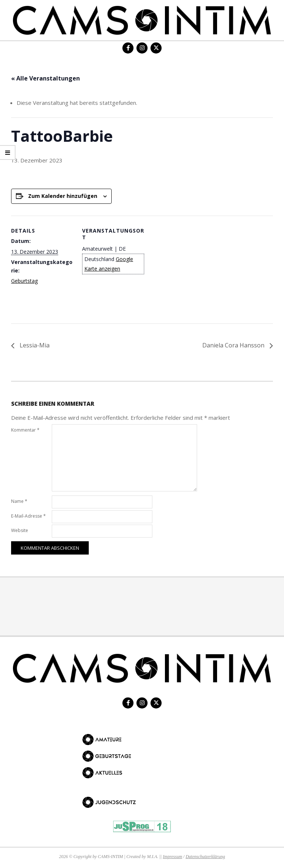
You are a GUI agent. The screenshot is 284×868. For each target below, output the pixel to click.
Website (20, 530)
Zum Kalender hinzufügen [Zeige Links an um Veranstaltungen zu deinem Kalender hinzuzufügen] (63, 196)
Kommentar (25, 430)
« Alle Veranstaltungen (45, 78)
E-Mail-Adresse (28, 516)
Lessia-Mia (34, 345)
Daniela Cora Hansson (234, 345)
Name (19, 501)
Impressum (172, 857)
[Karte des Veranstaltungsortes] (192, 267)
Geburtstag (24, 281)
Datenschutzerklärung (205, 857)
